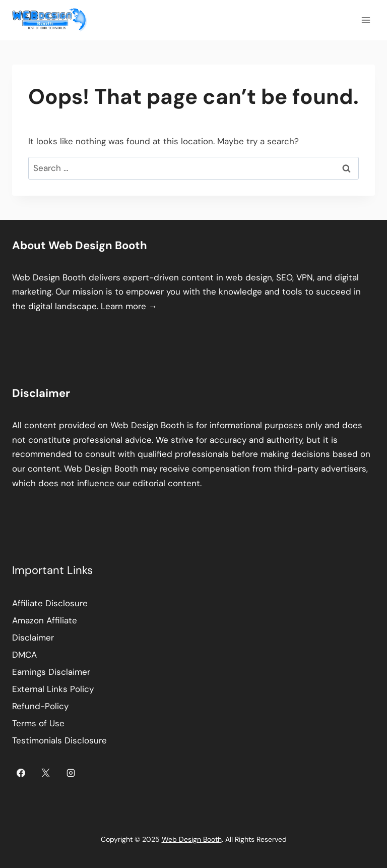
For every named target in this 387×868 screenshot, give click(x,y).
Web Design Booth (49, 277)
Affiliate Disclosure (50, 603)
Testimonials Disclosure (59, 740)
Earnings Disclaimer (51, 672)
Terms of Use (38, 723)
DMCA (24, 655)
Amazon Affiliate (45, 620)
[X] (46, 773)
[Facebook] (21, 773)
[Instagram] (71, 773)
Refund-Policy (40, 706)
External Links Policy (53, 689)
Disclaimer (33, 638)
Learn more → (129, 306)
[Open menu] (366, 20)
